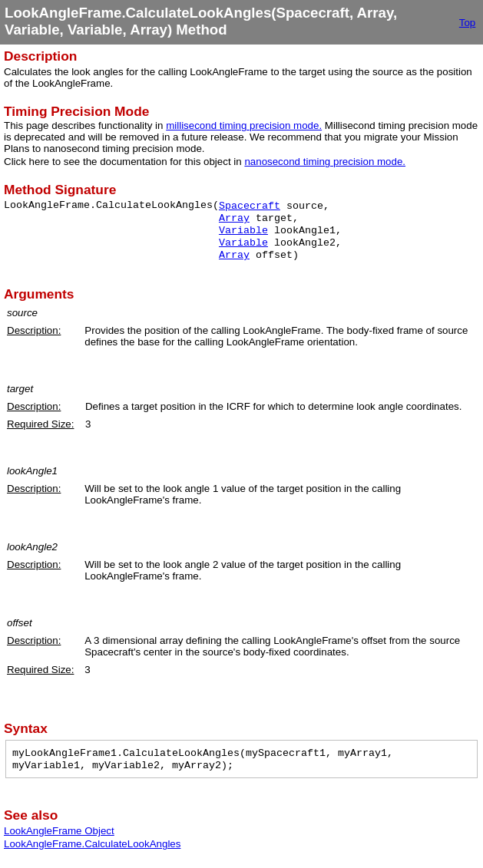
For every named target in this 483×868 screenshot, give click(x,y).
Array (234, 218)
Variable (243, 231)
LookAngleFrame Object (59, 831)
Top (468, 23)
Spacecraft (250, 206)
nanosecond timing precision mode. (325, 162)
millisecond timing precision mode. (244, 125)
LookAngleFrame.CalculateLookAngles (92, 844)
